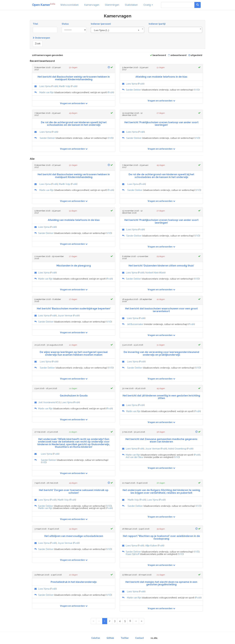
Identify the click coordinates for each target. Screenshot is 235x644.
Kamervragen (92, 5)
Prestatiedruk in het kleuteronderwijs (74, 582)
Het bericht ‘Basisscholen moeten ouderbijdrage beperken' (74, 309)
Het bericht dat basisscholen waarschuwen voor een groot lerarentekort (161, 310)
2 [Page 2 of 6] (110, 621)
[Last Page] (142, 621)
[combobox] (118, 30)
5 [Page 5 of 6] (125, 621)
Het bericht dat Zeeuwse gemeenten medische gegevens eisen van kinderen (161, 440)
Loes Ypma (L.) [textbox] (117, 30)
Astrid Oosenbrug (177, 449)
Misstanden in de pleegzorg (74, 266)
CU (58, 402)
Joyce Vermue (65, 315)
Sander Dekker (133, 90)
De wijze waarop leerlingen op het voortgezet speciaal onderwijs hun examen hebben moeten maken (74, 353)
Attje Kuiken (151, 545)
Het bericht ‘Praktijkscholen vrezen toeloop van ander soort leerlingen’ (161, 124)
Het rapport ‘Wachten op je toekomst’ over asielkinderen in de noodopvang (161, 537)
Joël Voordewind (47, 402)
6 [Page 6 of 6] (130, 621)
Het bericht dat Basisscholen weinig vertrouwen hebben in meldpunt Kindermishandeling (74, 78)
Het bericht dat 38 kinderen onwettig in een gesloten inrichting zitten (161, 397)
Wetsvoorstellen (69, 5)
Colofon (96, 638)
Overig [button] (148, 5)
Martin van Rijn (47, 92)
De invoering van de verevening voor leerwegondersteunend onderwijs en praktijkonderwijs (161, 353)
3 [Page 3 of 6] (115, 621)
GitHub (110, 638)
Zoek (38, 44)
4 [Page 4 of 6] (120, 621)
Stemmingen (112, 5)
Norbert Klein (152, 273)
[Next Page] (136, 621)
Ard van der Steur (135, 457)
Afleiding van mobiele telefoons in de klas (161, 77)
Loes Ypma (45, 86)
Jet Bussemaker (135, 324)
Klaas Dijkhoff (132, 554)
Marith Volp (65, 86)
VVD (197, 90)
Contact (139, 638)
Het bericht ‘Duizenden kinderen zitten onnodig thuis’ (161, 266)
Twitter (125, 638)
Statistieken (131, 5)
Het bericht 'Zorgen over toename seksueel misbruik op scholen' (74, 491)
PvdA (55, 86)
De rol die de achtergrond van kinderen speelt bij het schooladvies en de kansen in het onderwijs (74, 124)
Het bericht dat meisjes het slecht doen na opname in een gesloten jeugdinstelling (161, 583)
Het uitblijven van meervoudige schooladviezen (74, 536)
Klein (162, 273)
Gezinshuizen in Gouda (74, 396)
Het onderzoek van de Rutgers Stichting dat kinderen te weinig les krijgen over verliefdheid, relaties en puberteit (161, 491)
